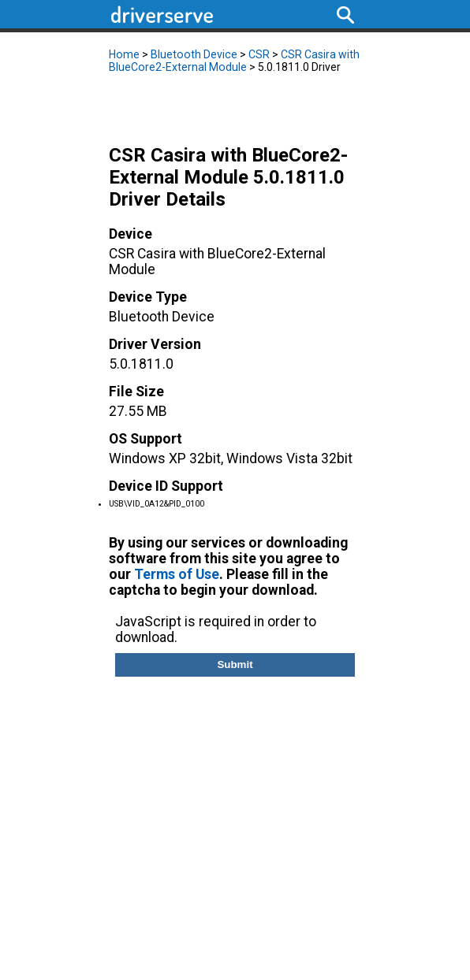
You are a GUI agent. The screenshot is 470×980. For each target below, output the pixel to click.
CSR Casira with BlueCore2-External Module (234, 61)
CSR (259, 54)
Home (124, 54)
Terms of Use (177, 574)
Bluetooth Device (194, 54)
